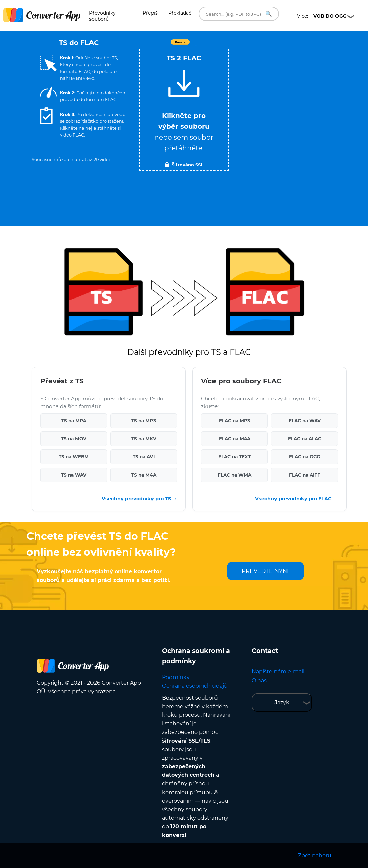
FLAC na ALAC (305, 439)
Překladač (180, 13)
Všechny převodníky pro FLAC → (296, 499)
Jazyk (282, 702)
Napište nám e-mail (278, 672)
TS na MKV (144, 439)
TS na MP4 (74, 421)
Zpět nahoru (315, 855)
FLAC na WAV (305, 421)
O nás (259, 680)
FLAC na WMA (234, 475)
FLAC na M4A (235, 439)
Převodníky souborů (102, 16)
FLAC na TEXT (234, 457)
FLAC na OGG (304, 457)
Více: (322, 16)
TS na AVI (144, 457)
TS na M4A (144, 475)
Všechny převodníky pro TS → (139, 499)
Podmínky (176, 677)
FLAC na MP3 (234, 421)
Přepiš (150, 13)
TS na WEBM (74, 457)
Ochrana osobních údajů (195, 686)
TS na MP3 (144, 421)
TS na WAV (74, 475)
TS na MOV (74, 439)
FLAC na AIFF (305, 475)
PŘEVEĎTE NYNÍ (265, 571)
